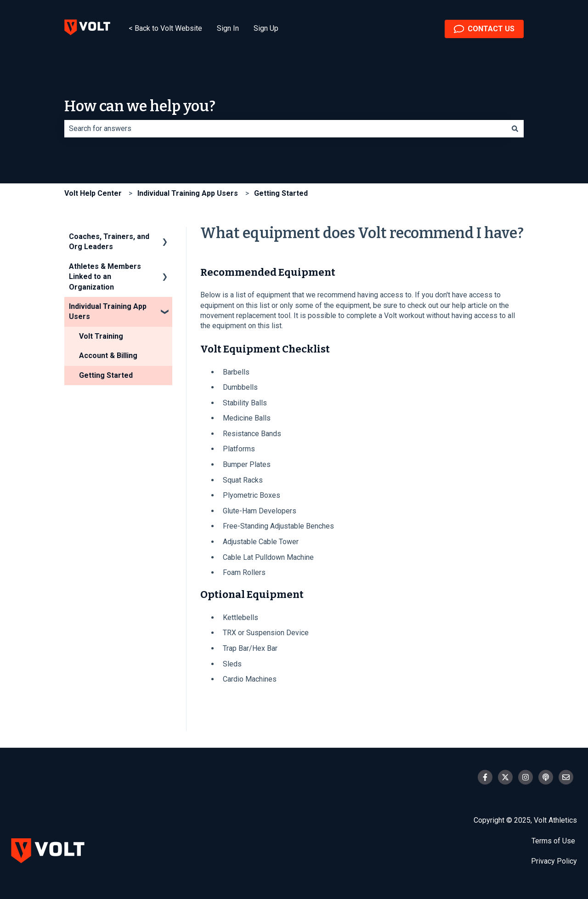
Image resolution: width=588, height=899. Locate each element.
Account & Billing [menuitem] (108, 356)
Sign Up (266, 28)
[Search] (515, 129)
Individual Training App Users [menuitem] (108, 311)
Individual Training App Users (188, 193)
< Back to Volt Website (165, 28)
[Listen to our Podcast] (546, 777)
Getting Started (281, 193)
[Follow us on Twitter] (505, 777)
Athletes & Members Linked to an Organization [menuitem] (105, 277)
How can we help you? (140, 106)
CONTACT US (484, 29)
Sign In (228, 28)
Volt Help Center (93, 193)
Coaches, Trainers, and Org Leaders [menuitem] (109, 242)
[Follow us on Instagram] (526, 777)
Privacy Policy (554, 861)
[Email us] (566, 777)
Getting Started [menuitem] (106, 375)
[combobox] (285, 129)
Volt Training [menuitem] (101, 336)
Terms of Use (554, 841)
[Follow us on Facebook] (485, 777)
